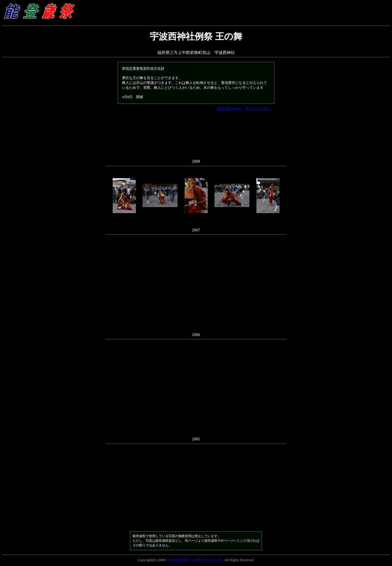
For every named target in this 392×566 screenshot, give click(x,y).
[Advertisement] (196, 138)
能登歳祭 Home (229, 108)
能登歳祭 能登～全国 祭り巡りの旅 (195, 560)
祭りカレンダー (258, 108)
